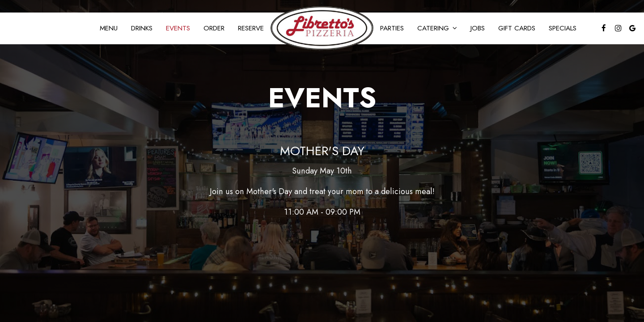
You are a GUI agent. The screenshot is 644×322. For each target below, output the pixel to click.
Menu (109, 28)
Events (178, 28)
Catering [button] (437, 28)
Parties (392, 28)
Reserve (251, 28)
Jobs (478, 28)
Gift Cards (517, 28)
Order (214, 28)
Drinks (142, 28)
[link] (322, 28)
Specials (563, 28)
